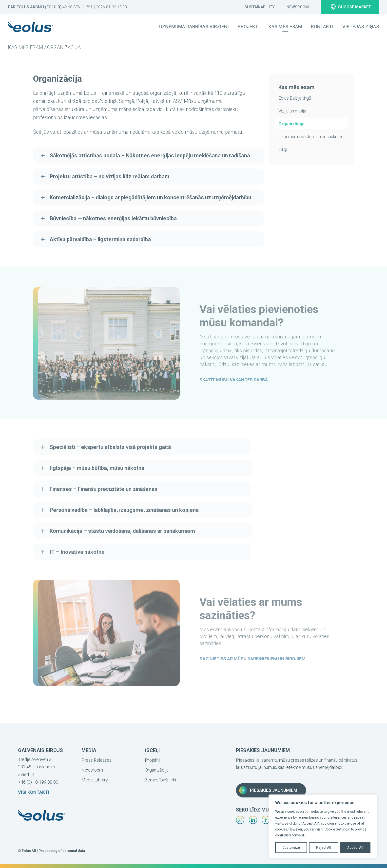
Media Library (95, 780)
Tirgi (283, 149)
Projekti (249, 27)
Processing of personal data (62, 851)
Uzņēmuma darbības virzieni (194, 27)
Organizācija (64, 47)
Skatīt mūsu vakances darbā (234, 380)
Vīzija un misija (292, 111)
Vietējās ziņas (361, 27)
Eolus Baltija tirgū (295, 98)
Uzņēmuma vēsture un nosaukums (311, 137)
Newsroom (298, 7)
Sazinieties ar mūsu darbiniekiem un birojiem (252, 659)
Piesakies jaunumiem (268, 790)
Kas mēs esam (26, 47)
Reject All (324, 848)
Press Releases (97, 760)
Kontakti (322, 27)
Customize (291, 848)
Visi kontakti (34, 792)
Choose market (351, 7)
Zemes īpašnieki (160, 780)
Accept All (355, 848)
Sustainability (260, 7)
